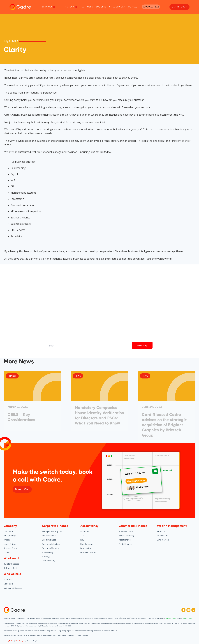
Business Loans (126, 531)
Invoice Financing (126, 536)
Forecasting (47, 552)
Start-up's (8, 580)
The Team (8, 531)
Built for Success (11, 564)
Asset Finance (125, 540)
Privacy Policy (9, 641)
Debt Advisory (48, 561)
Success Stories (11, 548)
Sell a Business (49, 540)
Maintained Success (13, 588)
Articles (7, 540)
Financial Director (88, 552)
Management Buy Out (52, 531)
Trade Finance (125, 544)
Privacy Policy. (171, 618)
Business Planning (51, 548)
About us (161, 531)
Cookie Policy (187, 618)
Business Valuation (51, 544)
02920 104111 (151, 7)
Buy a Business (49, 536)
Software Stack (11, 568)
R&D (82, 540)
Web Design (20, 641)
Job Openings (10, 536)
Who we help (163, 540)
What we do (163, 536)
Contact (7, 552)
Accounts (85, 531)
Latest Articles (10, 544)
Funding (46, 557)
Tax (82, 536)
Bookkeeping (87, 544)
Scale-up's (8, 584)
